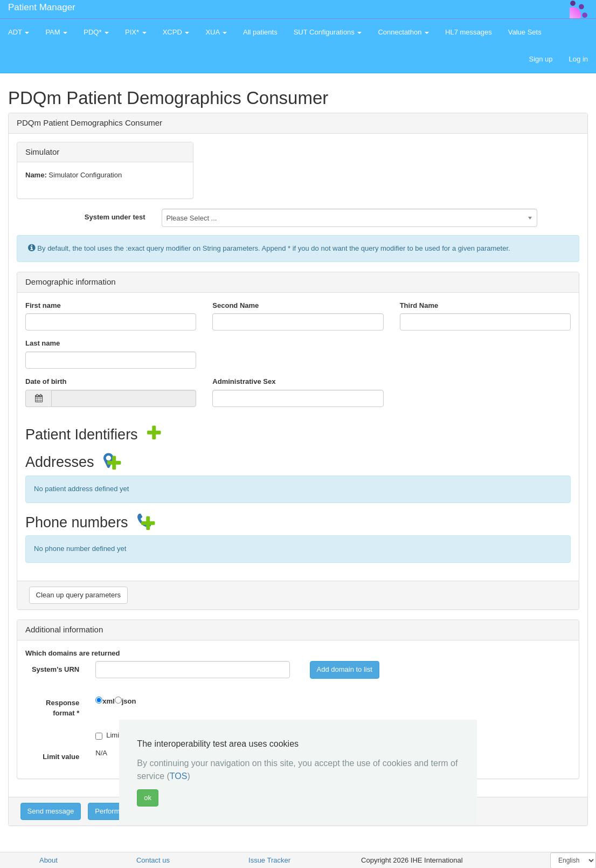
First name (43, 305)
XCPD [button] (176, 32)
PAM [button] (56, 32)
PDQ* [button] (96, 32)
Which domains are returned (73, 653)
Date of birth (46, 381)
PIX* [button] (136, 32)
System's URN (56, 669)
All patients (260, 32)
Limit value (61, 757)
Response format (63, 708)
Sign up (540, 59)
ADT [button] (19, 32)
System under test (115, 217)
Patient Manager (42, 7)
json (129, 701)
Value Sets (525, 32)
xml (108, 701)
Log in (578, 59)
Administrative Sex (244, 381)
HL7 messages (469, 32)
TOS (179, 776)
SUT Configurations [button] (328, 32)
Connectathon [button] (403, 32)
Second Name (235, 305)
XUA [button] (216, 32)
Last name (43, 343)
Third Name (419, 305)
